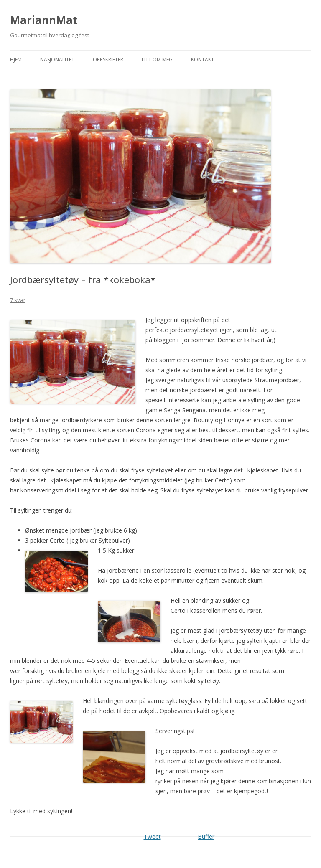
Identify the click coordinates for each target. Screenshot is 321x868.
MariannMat (44, 20)
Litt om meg (157, 60)
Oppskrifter (108, 60)
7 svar (18, 300)
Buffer (206, 836)
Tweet (152, 836)
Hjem (16, 60)
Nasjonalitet (57, 60)
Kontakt (203, 60)
